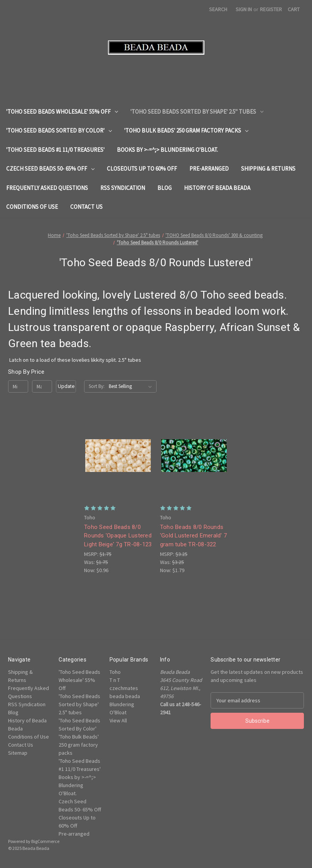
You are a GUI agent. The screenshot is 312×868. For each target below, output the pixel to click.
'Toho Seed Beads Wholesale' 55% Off (62, 112)
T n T (115, 680)
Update (66, 386)
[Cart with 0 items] (294, 9)
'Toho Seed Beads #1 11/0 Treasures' (55, 150)
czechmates (124, 688)
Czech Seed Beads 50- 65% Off (50, 169)
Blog (164, 188)
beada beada (125, 696)
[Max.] (42, 386)
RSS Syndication (123, 188)
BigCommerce (45, 841)
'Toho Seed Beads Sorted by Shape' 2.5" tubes (197, 112)
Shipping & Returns (268, 169)
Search (218, 9)
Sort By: (97, 386)
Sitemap (18, 753)
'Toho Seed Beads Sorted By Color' (59, 130)
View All (118, 720)
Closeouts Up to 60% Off (142, 169)
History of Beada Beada (217, 188)
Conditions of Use (32, 207)
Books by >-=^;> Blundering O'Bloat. (167, 150)
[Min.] (18, 386)
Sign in (244, 9)
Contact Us (86, 207)
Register (271, 9)
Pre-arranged (209, 169)
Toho (115, 672)
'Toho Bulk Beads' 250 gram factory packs (186, 130)
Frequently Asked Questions (47, 188)
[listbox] (132, 386)
